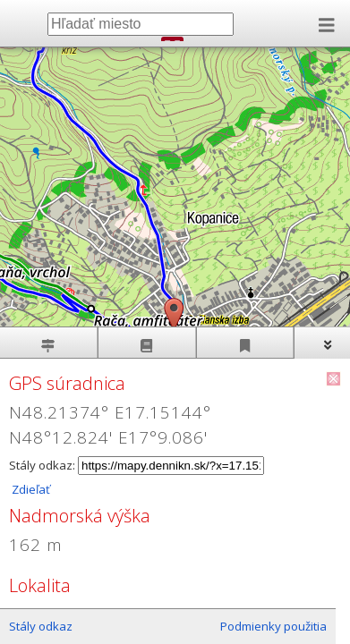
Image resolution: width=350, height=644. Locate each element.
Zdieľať (30, 489)
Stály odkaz (41, 626)
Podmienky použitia (273, 626)
